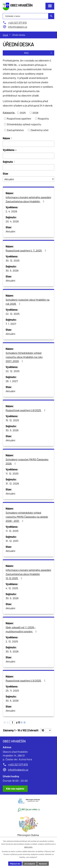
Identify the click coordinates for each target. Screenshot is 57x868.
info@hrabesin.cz (18, 770)
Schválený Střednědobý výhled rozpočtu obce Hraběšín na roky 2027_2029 (24, 357)
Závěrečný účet (40, 130)
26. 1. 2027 (12, 381)
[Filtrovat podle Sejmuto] (28, 167)
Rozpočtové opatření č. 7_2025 (26, 250)
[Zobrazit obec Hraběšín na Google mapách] (15, 789)
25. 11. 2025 (12, 691)
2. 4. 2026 (11, 211)
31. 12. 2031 (12, 541)
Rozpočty (43, 118)
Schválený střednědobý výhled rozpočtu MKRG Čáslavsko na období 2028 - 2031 (27, 517)
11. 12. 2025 (12, 473)
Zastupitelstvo (15, 130)
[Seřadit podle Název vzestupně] (12, 138)
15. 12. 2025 (12, 420)
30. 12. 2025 (13, 260)
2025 (23, 113)
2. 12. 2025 (12, 641)
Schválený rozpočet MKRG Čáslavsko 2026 (27, 461)
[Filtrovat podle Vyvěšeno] (28, 156)
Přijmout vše (15, 864)
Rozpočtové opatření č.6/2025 (26, 410)
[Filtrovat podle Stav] (28, 179)
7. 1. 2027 (11, 324)
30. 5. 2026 (12, 270)
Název (6, 138)
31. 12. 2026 (12, 483)
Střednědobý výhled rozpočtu (24, 124)
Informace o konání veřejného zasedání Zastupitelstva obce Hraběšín (28, 199)
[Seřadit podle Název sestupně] (12, 139)
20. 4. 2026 (12, 221)
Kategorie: (9, 112)
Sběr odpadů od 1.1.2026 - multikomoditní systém (22, 629)
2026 (35, 113)
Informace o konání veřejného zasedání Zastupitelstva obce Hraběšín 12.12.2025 (28, 574)
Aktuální (10, 231)
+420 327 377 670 (18, 764)
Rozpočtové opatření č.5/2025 (26, 681)
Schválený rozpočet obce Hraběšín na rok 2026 (28, 302)
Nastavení (43, 864)
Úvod (5, 35)
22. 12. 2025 (13, 314)
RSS (38, 53)
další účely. (28, 847)
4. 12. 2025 (12, 588)
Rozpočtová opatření (19, 118)
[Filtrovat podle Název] (28, 144)
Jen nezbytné (30, 864)
